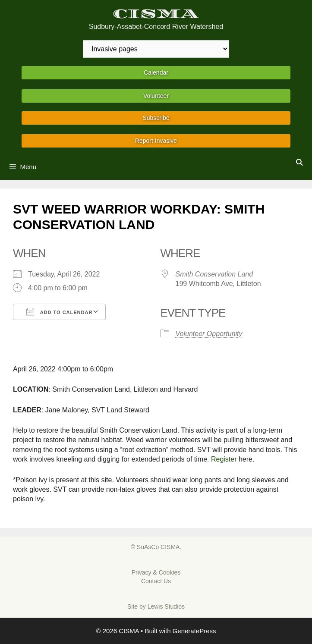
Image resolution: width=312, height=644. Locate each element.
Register (224, 459)
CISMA (156, 14)
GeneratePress (194, 631)
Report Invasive (156, 141)
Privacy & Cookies (156, 572)
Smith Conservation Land (214, 274)
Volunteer (156, 96)
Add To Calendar (59, 312)
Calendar (156, 72)
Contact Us (156, 581)
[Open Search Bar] (299, 163)
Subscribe (156, 118)
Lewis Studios (166, 606)
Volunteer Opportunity (209, 334)
